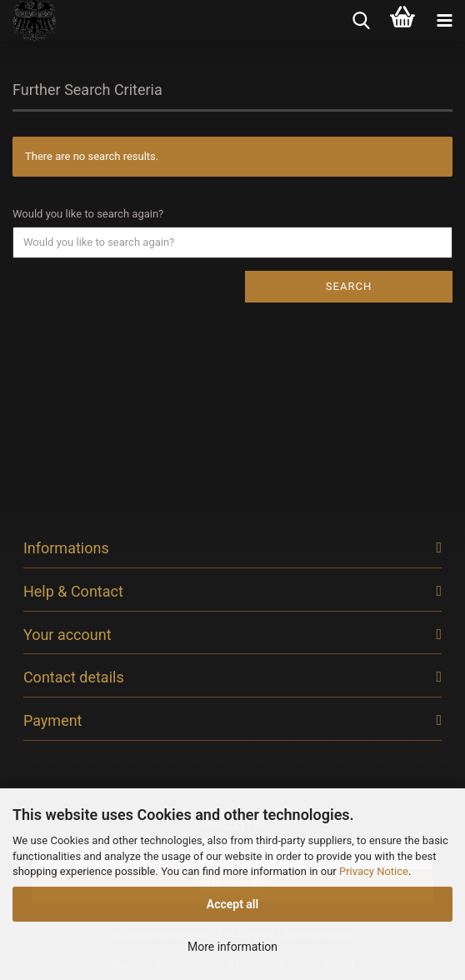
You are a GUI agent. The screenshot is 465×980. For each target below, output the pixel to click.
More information (232, 947)
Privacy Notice (374, 871)
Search (349, 286)
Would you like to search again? (88, 214)
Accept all (233, 904)
